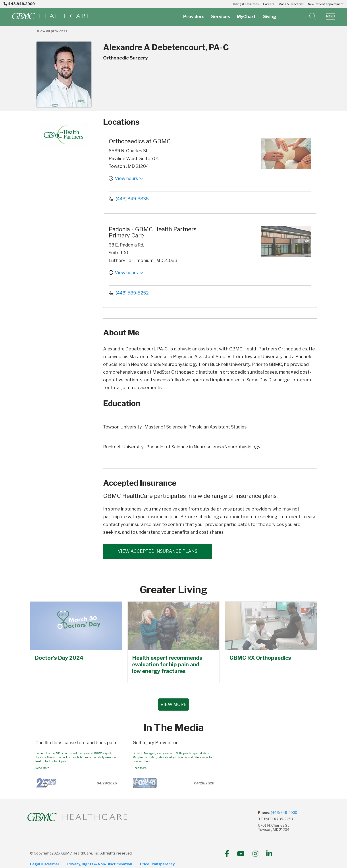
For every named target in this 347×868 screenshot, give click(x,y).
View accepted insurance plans (158, 551)
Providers (194, 14)
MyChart (246, 14)
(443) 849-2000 (284, 813)
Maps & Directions (291, 4)
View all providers (52, 31)
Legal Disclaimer (45, 864)
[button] (331, 16)
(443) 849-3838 (129, 199)
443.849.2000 (19, 4)
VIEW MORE (173, 704)
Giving (269, 14)
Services (221, 14)
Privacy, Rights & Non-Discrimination (100, 864)
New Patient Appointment (326, 4)
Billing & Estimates (246, 4)
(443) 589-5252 (129, 293)
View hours (129, 178)
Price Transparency (157, 864)
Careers (269, 4)
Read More (42, 768)
